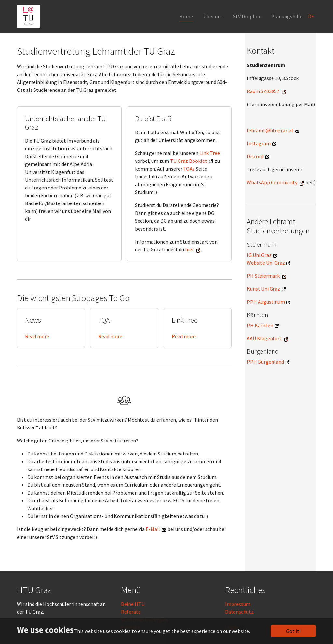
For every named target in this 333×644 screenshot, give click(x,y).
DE (312, 16)
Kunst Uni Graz (263, 289)
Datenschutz (239, 612)
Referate (131, 612)
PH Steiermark (263, 276)
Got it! (293, 631)
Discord (255, 156)
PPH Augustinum (266, 302)
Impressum (238, 604)
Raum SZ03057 (263, 91)
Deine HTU (133, 604)
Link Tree (210, 153)
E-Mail (153, 529)
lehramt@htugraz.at (270, 130)
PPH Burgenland (265, 362)
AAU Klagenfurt (264, 338)
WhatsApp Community (272, 182)
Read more (37, 336)
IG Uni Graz (259, 255)
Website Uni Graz (266, 263)
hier (189, 249)
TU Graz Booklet (189, 161)
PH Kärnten (260, 325)
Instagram (259, 143)
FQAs (189, 169)
